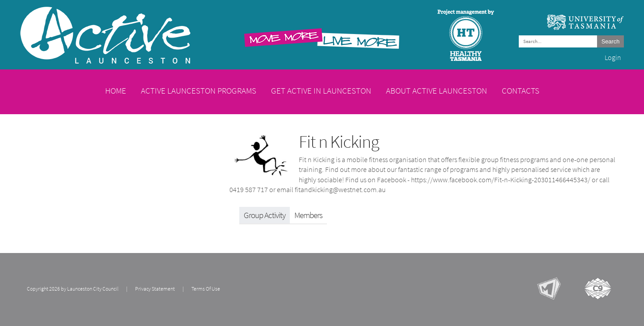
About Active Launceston (436, 90)
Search (611, 41)
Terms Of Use (206, 289)
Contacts (521, 90)
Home (116, 90)
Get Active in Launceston (321, 90)
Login (613, 58)
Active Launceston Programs (199, 90)
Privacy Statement (155, 289)
